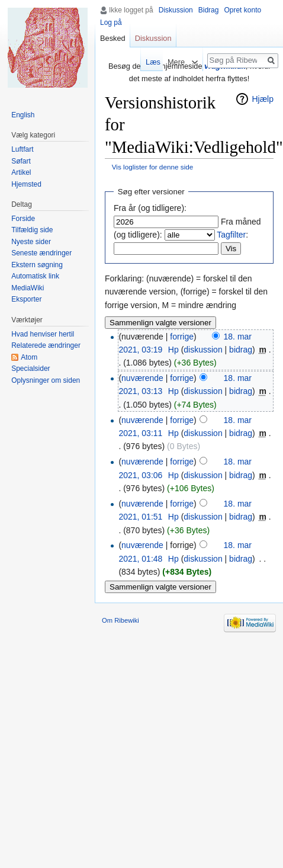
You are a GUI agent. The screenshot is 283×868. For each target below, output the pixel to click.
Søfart (21, 161)
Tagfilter (231, 235)
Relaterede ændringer (46, 345)
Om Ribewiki (120, 620)
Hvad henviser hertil (43, 334)
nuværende (142, 378)
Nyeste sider (31, 242)
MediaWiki (28, 288)
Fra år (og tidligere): (150, 208)
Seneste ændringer (41, 253)
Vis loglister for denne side (153, 167)
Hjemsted (26, 184)
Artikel (21, 172)
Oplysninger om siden (46, 380)
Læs (148, 62)
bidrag (241, 350)
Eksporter (26, 299)
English (23, 115)
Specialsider (30, 369)
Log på (111, 23)
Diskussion (176, 10)
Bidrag (209, 10)
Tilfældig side (32, 230)
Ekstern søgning (37, 265)
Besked (113, 38)
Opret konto (242, 10)
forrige (182, 337)
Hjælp (263, 99)
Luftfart (22, 149)
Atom (29, 357)
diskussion (203, 350)
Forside (23, 219)
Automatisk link (35, 276)
